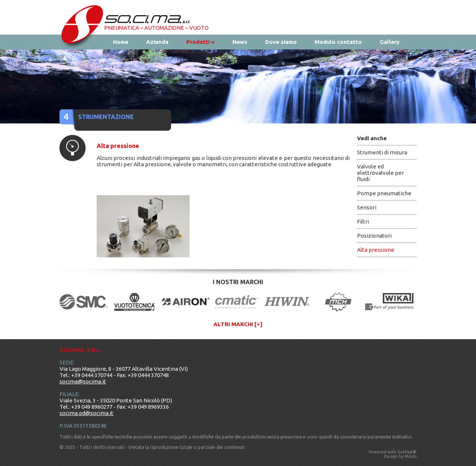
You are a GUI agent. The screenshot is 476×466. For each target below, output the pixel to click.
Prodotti (200, 42)
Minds (411, 456)
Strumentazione (106, 117)
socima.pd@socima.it (86, 413)
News (240, 42)
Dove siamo (281, 42)
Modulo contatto (338, 42)
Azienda (157, 42)
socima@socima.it (83, 381)
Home (121, 42)
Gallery (390, 42)
